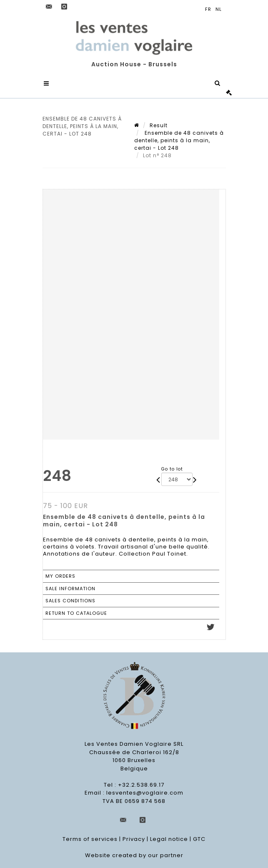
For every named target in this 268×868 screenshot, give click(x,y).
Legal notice (169, 839)
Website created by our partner (134, 855)
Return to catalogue (76, 613)
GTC (199, 839)
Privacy (134, 839)
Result (159, 125)
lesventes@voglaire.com (145, 793)
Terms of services (90, 839)
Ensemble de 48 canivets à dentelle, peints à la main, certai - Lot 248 (179, 140)
